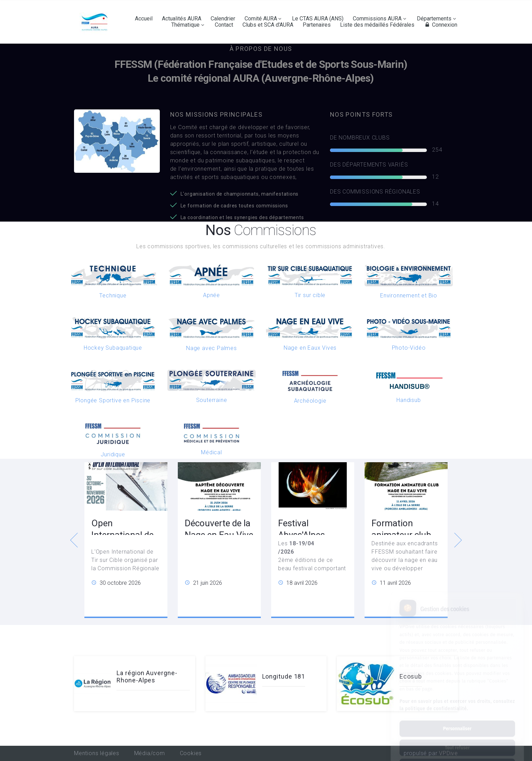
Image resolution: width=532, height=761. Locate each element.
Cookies (191, 753)
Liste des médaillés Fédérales (377, 25)
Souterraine (212, 400)
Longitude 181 (284, 676)
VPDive (448, 753)
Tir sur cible (310, 295)
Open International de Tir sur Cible (122, 535)
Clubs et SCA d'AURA (268, 25)
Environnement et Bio (409, 296)
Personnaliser (457, 698)
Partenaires (317, 25)
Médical (212, 452)
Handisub (409, 400)
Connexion (440, 25)
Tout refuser (457, 717)
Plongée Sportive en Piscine (113, 400)
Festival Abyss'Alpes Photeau (301, 535)
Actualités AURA (182, 19)
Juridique (113, 454)
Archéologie (310, 401)
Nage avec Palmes (212, 348)
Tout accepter (457, 736)
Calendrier (223, 19)
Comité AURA (261, 19)
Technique (113, 296)
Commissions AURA (377, 19)
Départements (434, 19)
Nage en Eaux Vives (310, 348)
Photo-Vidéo (409, 348)
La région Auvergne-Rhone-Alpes (147, 677)
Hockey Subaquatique (113, 348)
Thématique (185, 25)
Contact (224, 25)
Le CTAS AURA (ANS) (318, 19)
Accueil (144, 19)
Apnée (212, 295)
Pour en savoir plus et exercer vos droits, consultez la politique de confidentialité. (457, 674)
